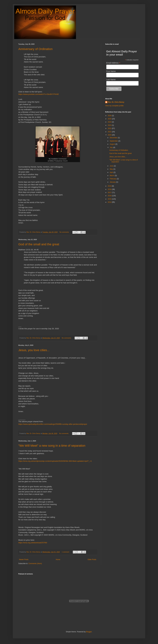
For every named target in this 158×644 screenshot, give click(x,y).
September (114, 141)
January (113, 182)
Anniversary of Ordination (35, 49)
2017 (110, 193)
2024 (110, 122)
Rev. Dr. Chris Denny (116, 102)
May (112, 169)
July (111, 147)
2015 (110, 199)
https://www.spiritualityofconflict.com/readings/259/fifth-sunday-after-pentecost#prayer (53, 424)
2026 (110, 116)
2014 (110, 202)
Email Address (113, 63)
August (113, 144)
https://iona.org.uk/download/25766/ (33, 543)
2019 (110, 186)
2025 (110, 119)
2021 (110, 132)
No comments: (65, 232)
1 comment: (66, 552)
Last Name (111, 80)
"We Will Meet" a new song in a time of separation (52, 446)
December (114, 138)
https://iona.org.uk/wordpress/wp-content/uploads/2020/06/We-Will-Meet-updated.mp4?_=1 (55, 461)
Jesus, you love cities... (34, 350)
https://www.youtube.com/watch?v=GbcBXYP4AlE (39, 94)
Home (58, 560)
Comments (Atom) (35, 564)
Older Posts (92, 560)
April (112, 172)
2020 (110, 135)
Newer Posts (24, 560)
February (113, 179)
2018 (110, 189)
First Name (111, 71)
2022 (110, 128)
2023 (110, 125)
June (112, 166)
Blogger (89, 632)
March (112, 176)
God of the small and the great (39, 244)
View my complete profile (114, 106)
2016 (110, 196)
